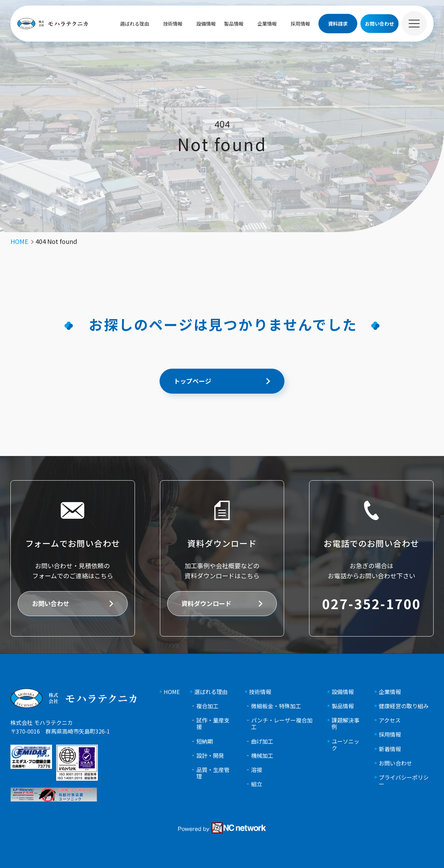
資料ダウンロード (206, 603)
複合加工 (207, 706)
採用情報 (300, 24)
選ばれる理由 (135, 24)
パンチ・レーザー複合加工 (282, 724)
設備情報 (206, 24)
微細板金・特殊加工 (276, 706)
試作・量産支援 (213, 724)
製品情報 (234, 24)
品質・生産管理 (213, 773)
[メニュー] (414, 24)
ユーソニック (345, 745)
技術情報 (173, 24)
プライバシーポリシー (404, 781)
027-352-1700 (371, 604)
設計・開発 (210, 756)
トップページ (193, 381)
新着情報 (390, 749)
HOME (172, 692)
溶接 (257, 770)
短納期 (205, 741)
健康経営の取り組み (404, 706)
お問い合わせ (51, 603)
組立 (257, 784)
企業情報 (267, 24)
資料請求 (338, 24)
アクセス (390, 720)
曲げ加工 (262, 741)
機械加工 (262, 756)
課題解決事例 (345, 724)
